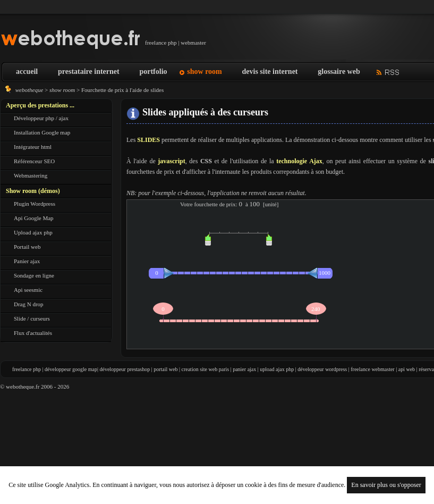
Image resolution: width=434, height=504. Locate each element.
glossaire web (339, 72)
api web (407, 369)
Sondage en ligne (34, 275)
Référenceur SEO (34, 161)
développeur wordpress (322, 369)
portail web (165, 369)
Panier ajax (27, 261)
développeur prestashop (125, 369)
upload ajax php (277, 369)
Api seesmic (28, 290)
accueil (27, 72)
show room (204, 72)
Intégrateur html (33, 147)
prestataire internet (89, 72)
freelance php (27, 369)
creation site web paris (205, 369)
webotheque (29, 90)
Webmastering (31, 175)
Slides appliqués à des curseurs (205, 112)
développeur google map (71, 369)
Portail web (27, 247)
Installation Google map (42, 132)
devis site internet (270, 72)
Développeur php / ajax (41, 118)
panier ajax (244, 369)
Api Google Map (34, 218)
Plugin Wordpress (35, 204)
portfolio (153, 72)
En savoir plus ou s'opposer (386, 485)
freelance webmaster (372, 369)
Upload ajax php (33, 232)
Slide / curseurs (32, 318)
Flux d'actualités (33, 333)
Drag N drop (29, 304)
